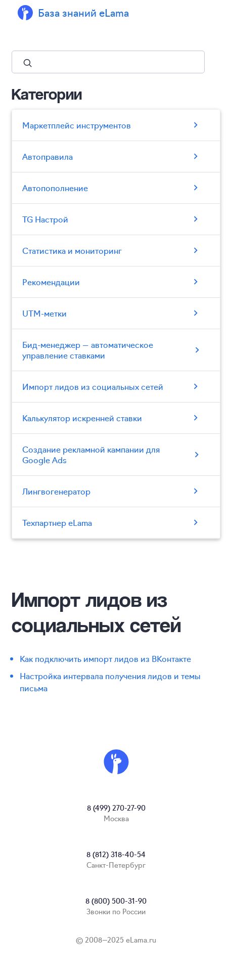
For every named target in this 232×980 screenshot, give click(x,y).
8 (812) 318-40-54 (116, 854)
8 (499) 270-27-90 (116, 808)
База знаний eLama (83, 12)
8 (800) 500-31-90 (116, 901)
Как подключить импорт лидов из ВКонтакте (105, 658)
